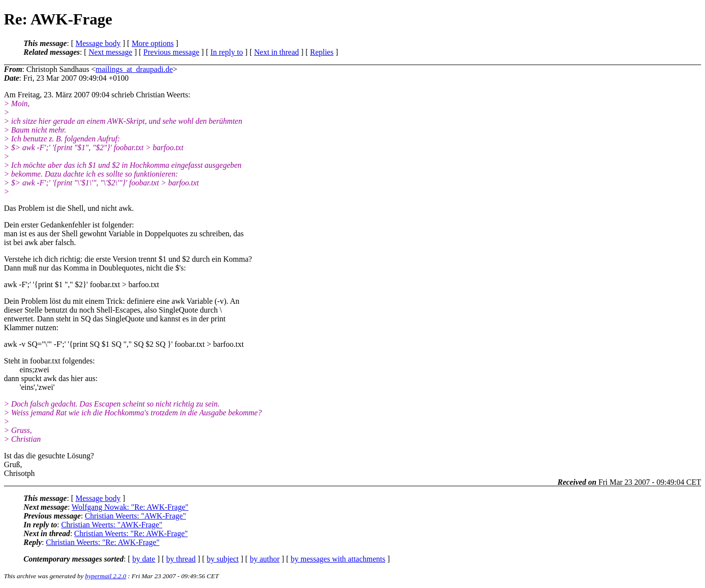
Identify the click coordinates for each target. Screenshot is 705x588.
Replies (322, 52)
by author (265, 559)
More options (153, 43)
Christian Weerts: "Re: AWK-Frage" (131, 533)
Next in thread (277, 52)
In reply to (227, 52)
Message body (98, 43)
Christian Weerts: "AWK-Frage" (135, 516)
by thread (181, 559)
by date (144, 559)
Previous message (171, 52)
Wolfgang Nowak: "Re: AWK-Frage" (130, 507)
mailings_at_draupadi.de (134, 69)
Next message (110, 52)
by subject (223, 559)
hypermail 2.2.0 (106, 576)
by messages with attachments (338, 559)
